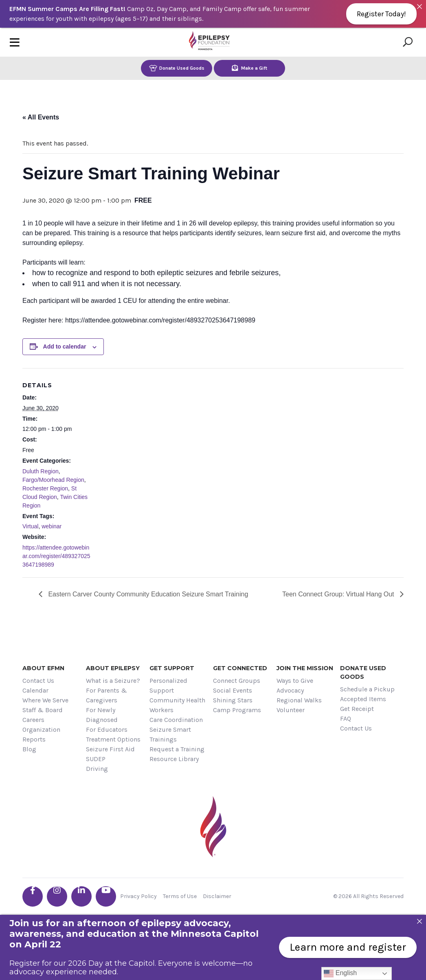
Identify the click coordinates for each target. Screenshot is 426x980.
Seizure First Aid (110, 749)
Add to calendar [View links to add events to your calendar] (65, 347)
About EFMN (43, 668)
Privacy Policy (138, 896)
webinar (52, 526)
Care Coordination (176, 720)
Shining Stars (233, 700)
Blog (29, 749)
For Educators (107, 729)
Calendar (35, 690)
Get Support (172, 668)
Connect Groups (237, 681)
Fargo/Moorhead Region (53, 480)
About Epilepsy (113, 668)
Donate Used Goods (177, 68)
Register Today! (381, 14)
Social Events (233, 690)
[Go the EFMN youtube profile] (106, 896)
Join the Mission (305, 668)
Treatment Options (113, 739)
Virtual (30, 526)
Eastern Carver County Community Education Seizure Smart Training (147, 594)
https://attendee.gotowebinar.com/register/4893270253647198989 (56, 556)
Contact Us (38, 681)
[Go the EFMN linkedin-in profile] (81, 896)
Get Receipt (357, 709)
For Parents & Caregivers (106, 695)
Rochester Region (45, 488)
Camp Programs (237, 710)
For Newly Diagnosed (102, 715)
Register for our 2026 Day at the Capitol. (83, 963)
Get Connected (240, 668)
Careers (33, 720)
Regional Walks (299, 700)
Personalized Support (168, 685)
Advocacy (290, 690)
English (340, 973)
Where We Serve (45, 700)
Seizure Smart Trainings (170, 734)
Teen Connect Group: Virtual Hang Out (339, 594)
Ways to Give (295, 681)
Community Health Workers (177, 705)
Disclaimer (217, 896)
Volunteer (291, 710)
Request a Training (177, 749)
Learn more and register (348, 947)
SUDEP (96, 759)
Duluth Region (41, 471)
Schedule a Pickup (367, 689)
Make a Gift (249, 68)
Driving (97, 769)
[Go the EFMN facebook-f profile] (33, 896)
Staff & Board (43, 710)
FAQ (346, 718)
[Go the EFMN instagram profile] (57, 896)
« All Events (41, 117)
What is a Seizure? (113, 681)
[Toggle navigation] (15, 42)
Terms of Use (180, 896)
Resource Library (174, 759)
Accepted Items (363, 699)
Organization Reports (41, 734)
